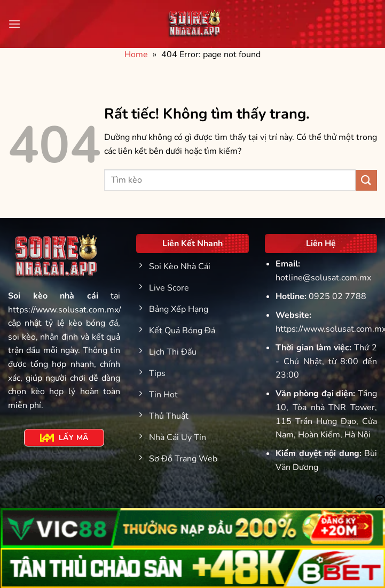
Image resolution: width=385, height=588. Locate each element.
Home (136, 54)
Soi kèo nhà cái (53, 296)
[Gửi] (366, 180)
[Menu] (14, 24)
